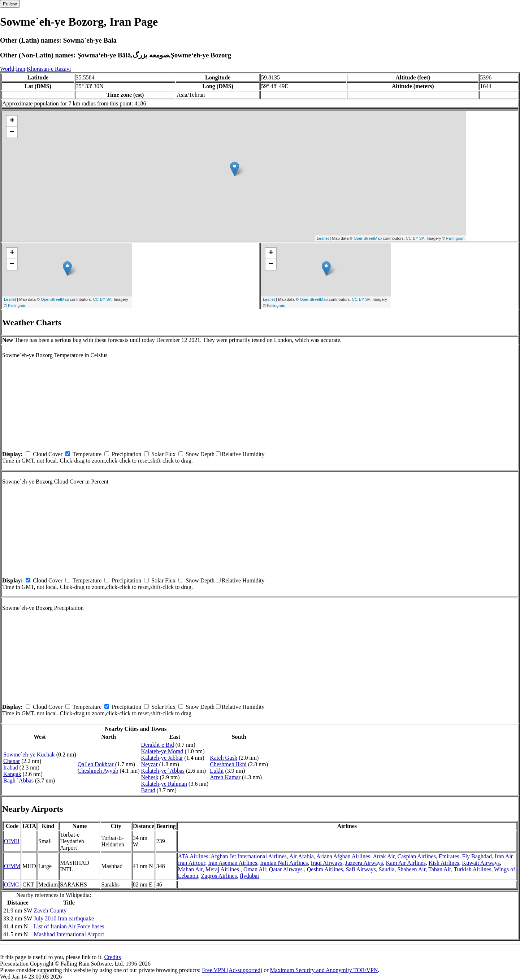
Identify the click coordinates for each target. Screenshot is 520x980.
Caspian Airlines (417, 856)
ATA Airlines (193, 856)
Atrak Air (383, 856)
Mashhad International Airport (69, 934)
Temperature (87, 454)
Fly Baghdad (477, 856)
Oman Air (255, 869)
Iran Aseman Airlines (233, 863)
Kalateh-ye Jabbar (162, 758)
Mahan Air (190, 869)
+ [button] (12, 121)
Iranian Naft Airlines (284, 863)
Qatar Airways (287, 869)
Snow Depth (200, 454)
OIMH (12, 841)
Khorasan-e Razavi (49, 69)
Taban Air (440, 869)
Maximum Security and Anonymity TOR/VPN (324, 970)
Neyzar (149, 764)
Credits (112, 957)
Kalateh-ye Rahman (164, 784)
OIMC (12, 884)
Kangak (12, 774)
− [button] (12, 132)
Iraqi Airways (327, 863)
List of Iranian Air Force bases (69, 926)
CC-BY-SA (415, 238)
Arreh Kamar (225, 777)
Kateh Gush (224, 758)
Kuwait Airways (481, 863)
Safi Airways (361, 869)
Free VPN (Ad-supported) (232, 970)
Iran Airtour (192, 863)
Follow (10, 4)
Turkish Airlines (473, 869)
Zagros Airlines (219, 876)
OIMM (12, 866)
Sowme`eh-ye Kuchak (29, 754)
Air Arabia (302, 856)
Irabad (11, 767)
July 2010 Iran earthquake (64, 918)
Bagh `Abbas (18, 780)
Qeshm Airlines (325, 869)
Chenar (12, 761)
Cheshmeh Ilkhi (228, 764)
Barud (148, 790)
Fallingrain (455, 238)
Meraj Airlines (223, 869)
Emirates (449, 856)
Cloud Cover (48, 454)
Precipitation (126, 454)
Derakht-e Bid (158, 745)
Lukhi (217, 771)
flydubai (249, 876)
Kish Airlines (444, 863)
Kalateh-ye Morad (162, 751)
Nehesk (150, 777)
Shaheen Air (411, 869)
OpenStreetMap (368, 238)
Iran (21, 69)
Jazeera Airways (364, 863)
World (7, 69)
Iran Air (504, 856)
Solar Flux (163, 454)
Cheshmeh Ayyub (98, 771)
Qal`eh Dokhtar (96, 764)
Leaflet (323, 238)
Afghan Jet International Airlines (249, 856)
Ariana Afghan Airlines (343, 856)
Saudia (387, 869)
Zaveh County (50, 910)
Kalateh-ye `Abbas (163, 771)
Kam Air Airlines (406, 863)
